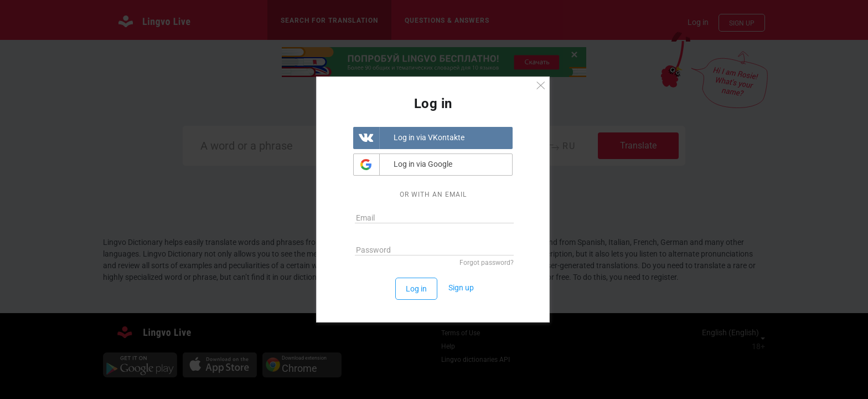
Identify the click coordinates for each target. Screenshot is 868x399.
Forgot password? (487, 263)
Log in (416, 289)
